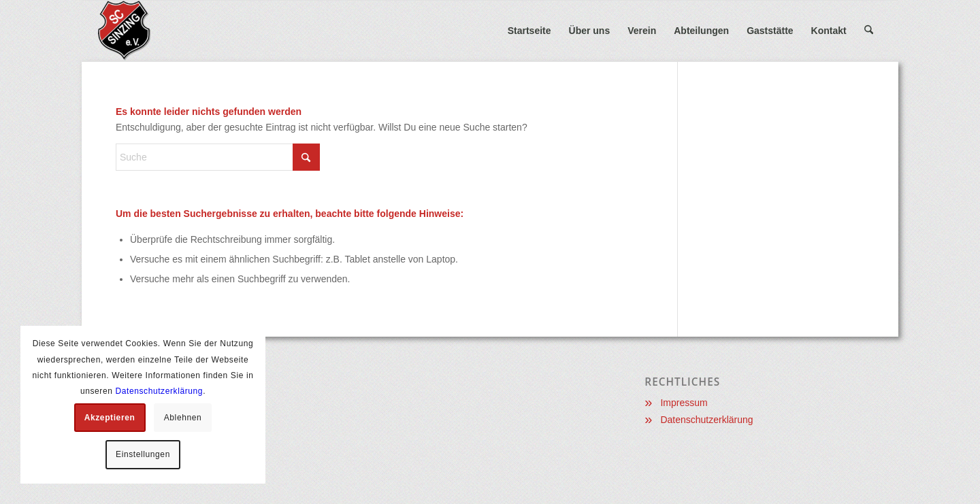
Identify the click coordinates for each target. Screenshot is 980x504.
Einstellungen (143, 454)
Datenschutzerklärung (706, 420)
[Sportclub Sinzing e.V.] (164, 31)
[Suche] (869, 31)
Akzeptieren (110, 418)
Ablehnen (183, 418)
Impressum (684, 403)
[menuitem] (529, 31)
